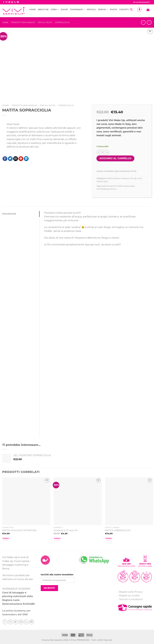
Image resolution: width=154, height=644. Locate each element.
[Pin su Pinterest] (21, 159)
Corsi (55, 9)
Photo (113, 9)
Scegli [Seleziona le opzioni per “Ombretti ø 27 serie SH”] (57, 538)
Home (33, 9)
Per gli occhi (45, 22)
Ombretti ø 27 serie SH (66, 530)
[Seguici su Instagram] (6, 2)
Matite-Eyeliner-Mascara (118, 178)
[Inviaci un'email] (12, 2)
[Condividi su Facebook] (5, 159)
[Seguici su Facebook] (4, 2)
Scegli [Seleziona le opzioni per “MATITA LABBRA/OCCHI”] (109, 538)
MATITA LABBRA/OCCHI (118, 530)
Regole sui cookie (129, 596)
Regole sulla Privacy (131, 592)
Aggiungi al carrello (115, 158)
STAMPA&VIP (77, 9)
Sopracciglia (62, 22)
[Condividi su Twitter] (10, 159)
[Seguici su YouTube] (18, 2)
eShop (64, 9)
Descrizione (9, 214)
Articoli (91, 9)
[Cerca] (131, 9)
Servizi (103, 9)
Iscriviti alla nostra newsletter (57, 575)
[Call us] (15, 2)
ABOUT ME (43, 9)
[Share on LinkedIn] (26, 159)
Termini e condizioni (131, 599)
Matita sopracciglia (126, 186)
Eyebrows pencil (109, 186)
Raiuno (113, 189)
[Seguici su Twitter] (9, 2)
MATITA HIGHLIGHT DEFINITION (19, 530)
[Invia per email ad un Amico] (16, 159)
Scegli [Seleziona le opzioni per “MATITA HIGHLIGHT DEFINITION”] (6, 538)
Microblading (103, 189)
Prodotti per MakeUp (23, 22)
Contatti (124, 9)
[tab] (21, 214)
